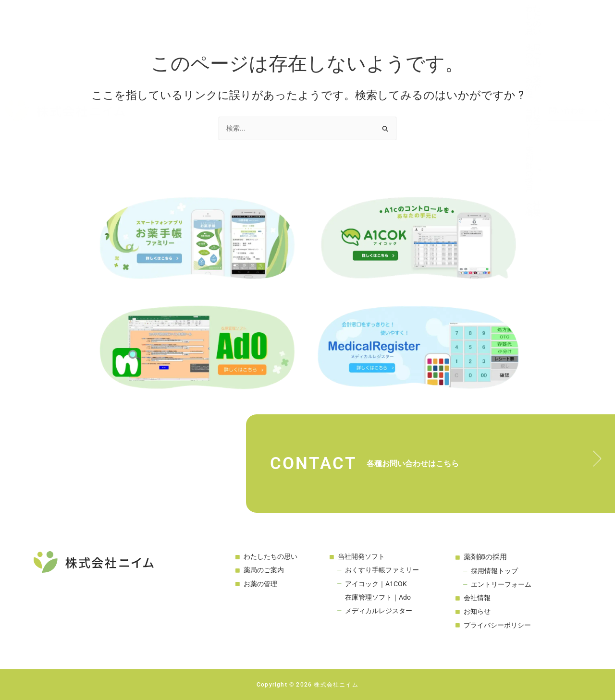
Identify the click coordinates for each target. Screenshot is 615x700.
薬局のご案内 (267, 18)
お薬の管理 (320, 18)
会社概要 (499, 18)
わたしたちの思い (201, 18)
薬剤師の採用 (444, 18)
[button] (444, 18)
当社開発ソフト (378, 18)
